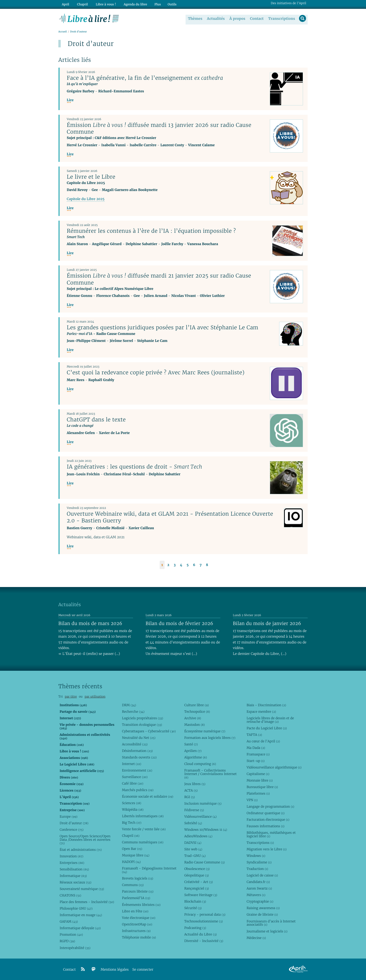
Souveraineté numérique (82, 889)
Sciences (131, 803)
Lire (70, 100)
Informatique (73, 876)
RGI (189, 797)
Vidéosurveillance (200, 817)
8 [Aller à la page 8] (207, 565)
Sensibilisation (74, 869)
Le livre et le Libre (91, 177)
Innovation (71, 856)
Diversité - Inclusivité (204, 941)
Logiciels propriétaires (142, 718)
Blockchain (195, 901)
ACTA (191, 790)
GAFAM (69, 921)
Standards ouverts (139, 757)
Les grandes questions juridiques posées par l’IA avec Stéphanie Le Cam (163, 328)
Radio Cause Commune (204, 862)
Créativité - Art (198, 882)
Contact (256, 18)
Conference (71, 830)
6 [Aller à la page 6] (194, 565)
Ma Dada (256, 748)
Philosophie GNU (76, 908)
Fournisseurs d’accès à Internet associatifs (271, 923)
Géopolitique (196, 875)
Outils (168, 4)
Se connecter (143, 970)
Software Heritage (201, 895)
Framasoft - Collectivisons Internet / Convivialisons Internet (210, 774)
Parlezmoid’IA (136, 898)
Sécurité (193, 908)
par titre (71, 697)
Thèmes (195, 18)
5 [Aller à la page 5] (188, 565)
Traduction (257, 869)
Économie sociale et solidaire (148, 796)
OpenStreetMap (137, 924)
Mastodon (194, 725)
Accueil (63, 32)
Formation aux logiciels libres (210, 738)
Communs (133, 885)
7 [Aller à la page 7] (201, 565)
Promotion (71, 935)
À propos (237, 18)
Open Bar (132, 849)
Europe (68, 817)
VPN (252, 800)
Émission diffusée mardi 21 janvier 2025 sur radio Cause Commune (159, 279)
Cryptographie (260, 901)
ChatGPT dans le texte (96, 420)
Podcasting (195, 928)
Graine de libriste (262, 914)
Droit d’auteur (74, 823)
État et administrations (81, 850)
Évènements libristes (141, 905)
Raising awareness (263, 908)
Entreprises (72, 863)
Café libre (132, 783)
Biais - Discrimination (266, 705)
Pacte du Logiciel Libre (267, 728)
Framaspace (258, 754)
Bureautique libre (262, 787)
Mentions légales (115, 970)
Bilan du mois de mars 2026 (90, 623)
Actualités (215, 18)
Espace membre (261, 712)
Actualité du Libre (200, 934)
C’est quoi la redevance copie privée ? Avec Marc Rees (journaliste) (156, 373)
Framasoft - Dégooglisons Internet (149, 870)
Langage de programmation (270, 806)
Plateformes (258, 793)
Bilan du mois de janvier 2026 (267, 623)
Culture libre (196, 705)
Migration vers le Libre (266, 849)
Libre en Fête (135, 911)
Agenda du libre (132, 4)
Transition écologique (142, 725)
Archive (193, 718)
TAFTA (254, 735)
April (65, 4)
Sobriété (193, 823)
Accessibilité (135, 744)
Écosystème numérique (205, 731)
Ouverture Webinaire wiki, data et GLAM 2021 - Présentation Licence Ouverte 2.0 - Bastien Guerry (170, 517)
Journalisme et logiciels (267, 931)
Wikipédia (133, 810)
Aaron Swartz (259, 888)
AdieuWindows (198, 836)
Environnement (137, 770)
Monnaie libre (260, 780)
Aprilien (193, 751)
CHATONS (70, 895)
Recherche (133, 712)
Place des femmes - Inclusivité (87, 902)
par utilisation (95, 697)
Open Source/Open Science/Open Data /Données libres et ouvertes (85, 840)
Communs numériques (143, 842)
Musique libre (136, 855)
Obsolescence (197, 869)
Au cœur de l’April (263, 741)
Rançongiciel (197, 888)
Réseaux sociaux (75, 882)
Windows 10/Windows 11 (206, 830)
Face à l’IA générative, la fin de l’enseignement (145, 78)
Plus (153, 4)
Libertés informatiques (143, 816)
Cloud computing (200, 764)
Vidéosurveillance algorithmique (274, 767)
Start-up (255, 761)
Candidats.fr (258, 882)
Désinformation (137, 751)
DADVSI (193, 843)
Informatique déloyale (80, 928)
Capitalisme (258, 774)
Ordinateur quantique (265, 813)
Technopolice (197, 712)
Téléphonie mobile (139, 937)
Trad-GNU (195, 856)
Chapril (131, 836)
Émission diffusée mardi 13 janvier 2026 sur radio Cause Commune (159, 129)
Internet (131, 764)
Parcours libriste (138, 891)
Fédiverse (194, 810)
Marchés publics (138, 790)
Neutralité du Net (139, 738)
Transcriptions (281, 18)
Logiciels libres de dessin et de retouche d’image (270, 720)
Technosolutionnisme (203, 921)
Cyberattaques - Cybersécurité (149, 731)
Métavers (256, 895)
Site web (193, 849)
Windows (256, 856)
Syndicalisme (259, 862)
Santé (191, 744)
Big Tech (132, 823)
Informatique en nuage (81, 915)
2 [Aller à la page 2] (168, 565)
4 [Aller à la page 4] (181, 565)
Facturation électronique (268, 820)
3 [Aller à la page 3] (175, 565)
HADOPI (131, 862)
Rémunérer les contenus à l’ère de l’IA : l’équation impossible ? (151, 231)
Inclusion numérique (203, 803)
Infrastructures (136, 931)
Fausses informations (265, 826)
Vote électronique (139, 918)
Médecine (256, 938)
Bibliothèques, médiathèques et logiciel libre (271, 834)
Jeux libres (195, 784)
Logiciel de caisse (262, 875)
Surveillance (135, 777)
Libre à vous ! (103, 4)
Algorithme (195, 757)
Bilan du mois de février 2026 (179, 623)
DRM (129, 705)
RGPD (67, 941)
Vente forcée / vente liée (144, 829)
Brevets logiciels (137, 878)
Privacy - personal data (205, 914)
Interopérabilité (75, 948)
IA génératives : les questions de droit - (134, 467)
